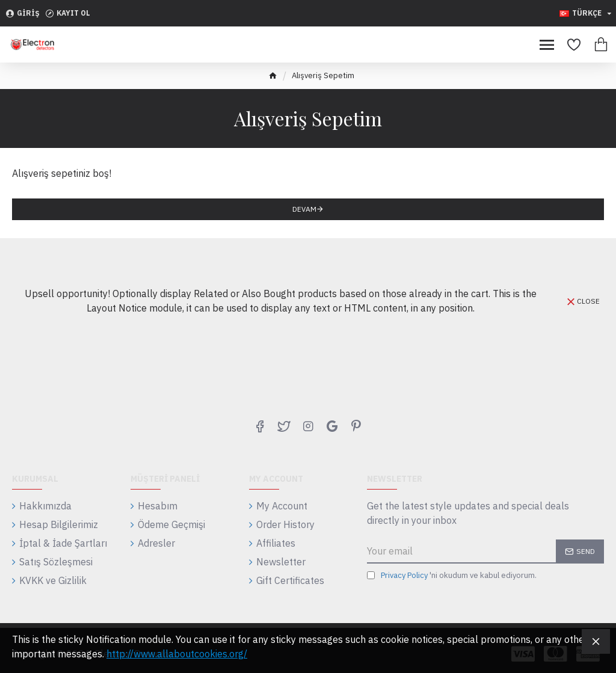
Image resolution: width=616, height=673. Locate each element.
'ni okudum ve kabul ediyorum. (452, 576)
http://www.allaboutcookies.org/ (177, 654)
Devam (304, 209)
